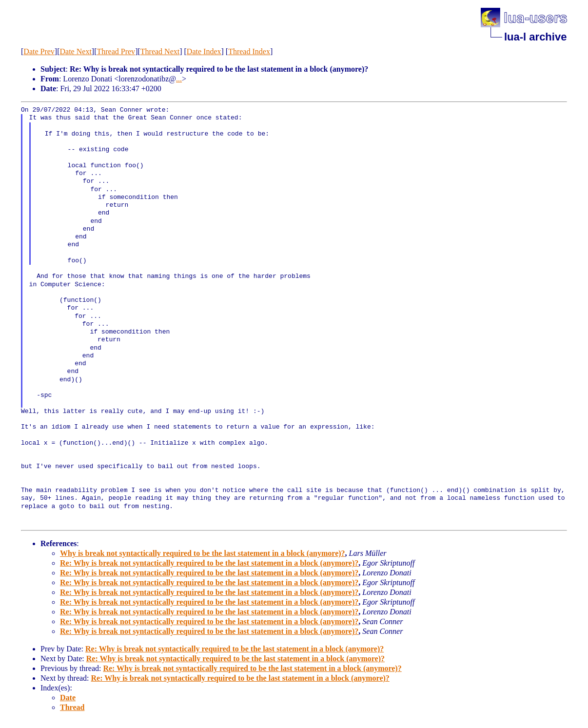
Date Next (76, 51)
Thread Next (160, 51)
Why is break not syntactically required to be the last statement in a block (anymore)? (203, 553)
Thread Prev (116, 51)
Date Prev (39, 51)
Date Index (204, 51)
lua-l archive (535, 37)
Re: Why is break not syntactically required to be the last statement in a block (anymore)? (209, 563)
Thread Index (249, 51)
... (179, 79)
